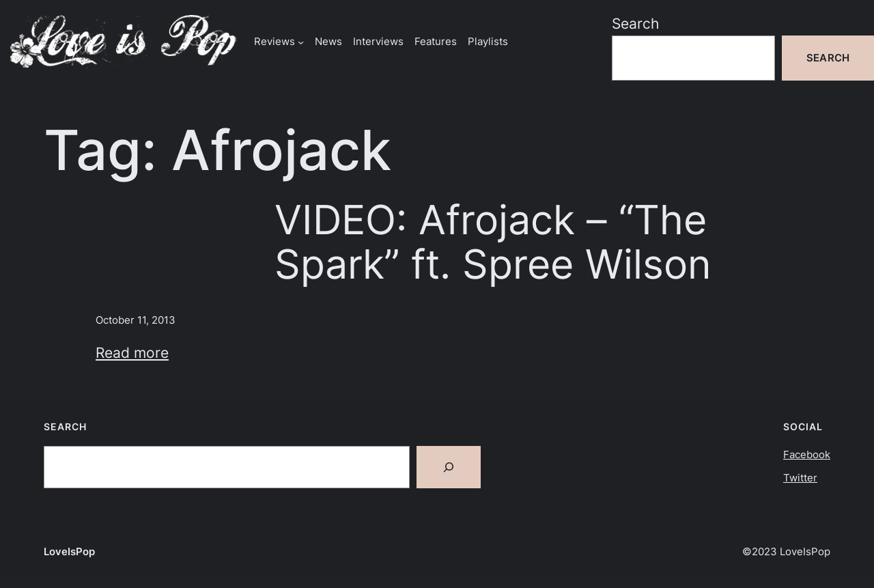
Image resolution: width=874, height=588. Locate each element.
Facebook (807, 454)
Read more (132, 352)
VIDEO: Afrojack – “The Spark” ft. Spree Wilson (493, 242)
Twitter (800, 478)
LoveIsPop (69, 551)
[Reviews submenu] (301, 41)
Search (635, 23)
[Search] (449, 467)
